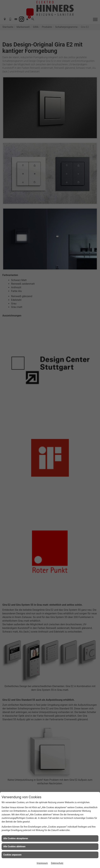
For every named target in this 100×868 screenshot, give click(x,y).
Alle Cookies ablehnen (14, 846)
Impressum (42, 863)
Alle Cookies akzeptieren (16, 838)
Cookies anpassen (12, 855)
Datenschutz (57, 863)
